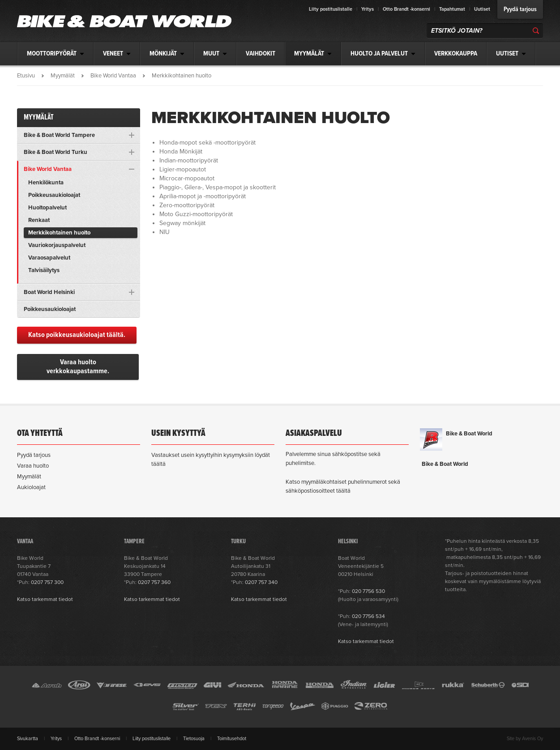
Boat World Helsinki (49, 292)
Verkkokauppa (456, 54)
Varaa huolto (33, 466)
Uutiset (482, 9)
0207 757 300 (47, 582)
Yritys (368, 9)
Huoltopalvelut (47, 208)
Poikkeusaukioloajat (54, 195)
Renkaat (39, 220)
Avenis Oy (532, 739)
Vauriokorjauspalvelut (57, 245)
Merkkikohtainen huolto (59, 233)
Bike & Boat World (469, 434)
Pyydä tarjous (520, 9)
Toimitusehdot (232, 739)
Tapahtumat (452, 9)
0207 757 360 (154, 582)
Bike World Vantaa (113, 76)
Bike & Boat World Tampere (59, 135)
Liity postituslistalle (331, 9)
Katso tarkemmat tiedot (45, 599)
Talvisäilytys (44, 270)
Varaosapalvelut (49, 258)
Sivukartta (28, 739)
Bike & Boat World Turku (56, 152)
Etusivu (26, 76)
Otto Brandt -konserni (406, 9)
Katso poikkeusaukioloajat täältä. (77, 335)
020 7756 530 (368, 591)
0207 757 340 (261, 582)
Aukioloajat (31, 487)
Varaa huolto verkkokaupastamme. (78, 367)
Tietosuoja (194, 739)
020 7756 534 (368, 616)
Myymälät (63, 76)
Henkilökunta (46, 183)
